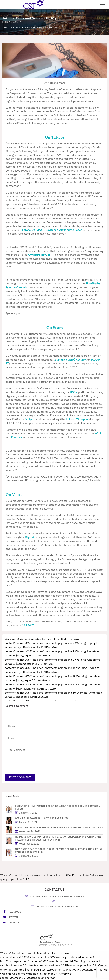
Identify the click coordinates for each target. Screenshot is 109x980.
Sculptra (30, 419)
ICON (74, 392)
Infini (98, 433)
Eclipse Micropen (77, 419)
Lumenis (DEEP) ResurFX (71, 360)
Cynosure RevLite (39, 255)
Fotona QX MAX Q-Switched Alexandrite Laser (52, 230)
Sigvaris (30, 537)
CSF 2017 (28, 625)
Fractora (16, 437)
